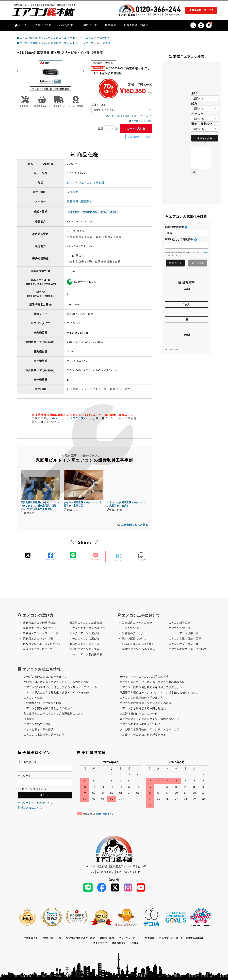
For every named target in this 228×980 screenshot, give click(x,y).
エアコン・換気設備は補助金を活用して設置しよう (151, 687)
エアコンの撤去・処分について (187, 649)
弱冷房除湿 (74, 212)
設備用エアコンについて (38, 649)
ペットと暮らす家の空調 (39, 730)
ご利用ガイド (31, 938)
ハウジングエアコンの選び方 (87, 628)
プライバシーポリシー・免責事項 (137, 938)
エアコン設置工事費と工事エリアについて (130, 116)
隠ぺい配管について (134, 639)
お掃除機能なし (90, 212)
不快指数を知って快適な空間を (43, 703)
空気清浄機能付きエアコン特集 (139, 714)
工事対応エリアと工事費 (137, 623)
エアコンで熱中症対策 (37, 724)
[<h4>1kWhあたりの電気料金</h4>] (187, 246)
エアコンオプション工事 (183, 644)
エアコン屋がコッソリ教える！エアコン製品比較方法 (152, 682)
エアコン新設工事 (179, 623)
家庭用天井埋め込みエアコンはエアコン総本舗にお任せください (159, 693)
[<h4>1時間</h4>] (187, 342)
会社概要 (134, 943)
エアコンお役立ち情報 (41, 670)
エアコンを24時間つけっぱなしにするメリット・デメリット (60, 687)
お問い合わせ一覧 (52, 938)
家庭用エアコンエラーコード (87, 644)
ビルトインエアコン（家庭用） (87, 183)
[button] (84, 72)
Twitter (28, 560)
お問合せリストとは (142, 121)
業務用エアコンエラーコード (41, 634)
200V (104, 212)
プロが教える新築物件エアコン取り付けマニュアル (151, 730)
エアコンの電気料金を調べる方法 (44, 735)
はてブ (118, 560)
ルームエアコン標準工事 (183, 634)
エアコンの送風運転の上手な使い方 (141, 698)
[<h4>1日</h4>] (187, 327)
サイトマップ (100, 943)
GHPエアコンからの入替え (138, 649)
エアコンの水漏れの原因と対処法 (140, 724)
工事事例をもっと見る (135, 525)
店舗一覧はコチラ (105, 814)
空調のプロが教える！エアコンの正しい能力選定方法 (56, 682)
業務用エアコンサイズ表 (38, 639)
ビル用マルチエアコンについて (42, 644)
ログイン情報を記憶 (32, 789)
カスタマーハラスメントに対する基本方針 (182, 938)
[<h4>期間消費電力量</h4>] (187, 233)
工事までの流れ (131, 628)
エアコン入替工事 (179, 628)
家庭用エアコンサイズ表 (84, 649)
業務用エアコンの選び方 (38, 628)
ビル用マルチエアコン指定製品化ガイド (144, 735)
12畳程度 (73, 192)
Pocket (96, 560)
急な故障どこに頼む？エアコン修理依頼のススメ (54, 714)
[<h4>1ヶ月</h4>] (187, 312)
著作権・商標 (107, 938)
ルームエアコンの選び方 (84, 639)
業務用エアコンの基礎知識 (39, 623)
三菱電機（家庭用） (80, 202)
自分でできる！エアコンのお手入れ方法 (144, 677)
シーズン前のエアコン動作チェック (45, 677)
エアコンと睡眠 (33, 698)
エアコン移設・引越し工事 (185, 639)
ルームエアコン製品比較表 (86, 655)
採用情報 (118, 943)
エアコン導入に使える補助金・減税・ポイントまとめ (56, 693)
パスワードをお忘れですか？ (35, 803)
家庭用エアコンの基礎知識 (86, 623)
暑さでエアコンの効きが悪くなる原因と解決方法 (150, 719)
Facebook (51, 560)
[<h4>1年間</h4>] (187, 297)
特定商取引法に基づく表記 (81, 938)
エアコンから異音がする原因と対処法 (143, 709)
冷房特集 (29, 719)
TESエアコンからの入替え (138, 644)
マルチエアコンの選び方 (84, 634)
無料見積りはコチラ (203, 10)
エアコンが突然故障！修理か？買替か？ (48, 709)
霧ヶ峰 (114, 212)
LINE (73, 560)
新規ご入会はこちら (30, 808)
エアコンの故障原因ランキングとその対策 (146, 703)
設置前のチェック (133, 634)
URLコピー (141, 560)
